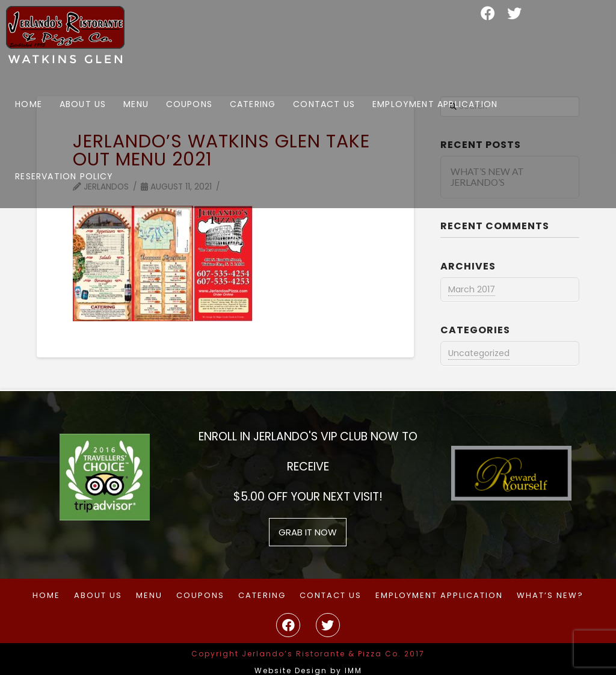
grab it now (308, 532)
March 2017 (472, 289)
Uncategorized (479, 353)
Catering (262, 596)
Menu (149, 596)
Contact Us (331, 596)
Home (46, 596)
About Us (98, 596)
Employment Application (439, 596)
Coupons (200, 596)
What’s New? (550, 596)
